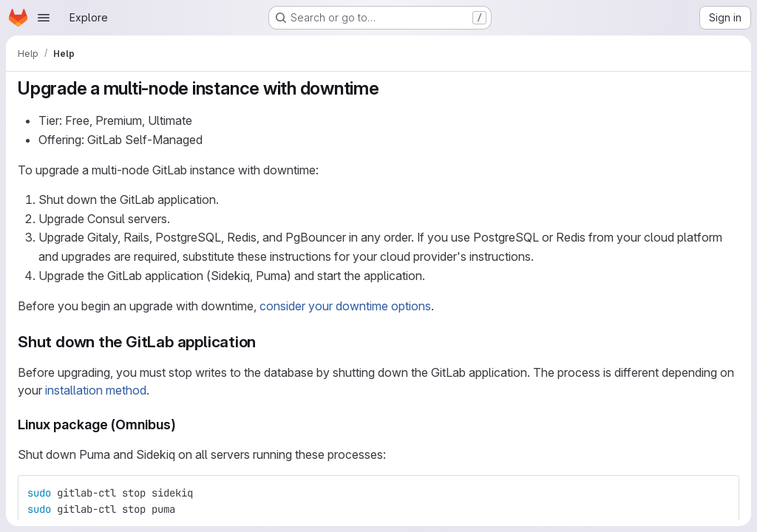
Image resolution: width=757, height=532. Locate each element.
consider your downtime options (345, 306)
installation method (96, 390)
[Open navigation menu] (44, 18)
